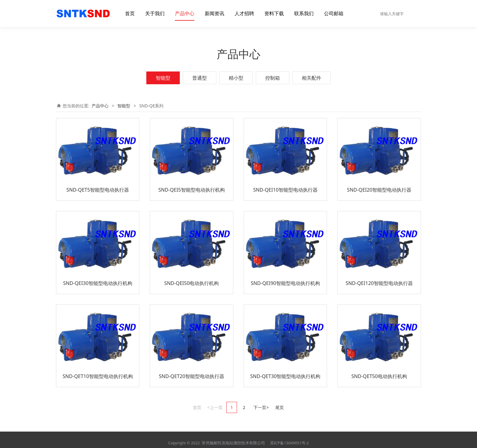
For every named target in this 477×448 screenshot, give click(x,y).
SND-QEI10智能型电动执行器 (285, 190)
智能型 (163, 78)
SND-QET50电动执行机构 (379, 376)
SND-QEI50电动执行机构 (191, 283)
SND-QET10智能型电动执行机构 (98, 376)
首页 (130, 13)
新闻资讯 (214, 13)
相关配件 (312, 78)
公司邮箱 (334, 13)
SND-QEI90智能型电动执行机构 (285, 283)
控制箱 (273, 78)
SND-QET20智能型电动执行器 (191, 376)
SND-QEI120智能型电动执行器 (379, 283)
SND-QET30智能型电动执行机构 (286, 376)
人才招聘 (244, 13)
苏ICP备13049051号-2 (290, 443)
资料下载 (274, 13)
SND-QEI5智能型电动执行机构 (191, 190)
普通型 (200, 78)
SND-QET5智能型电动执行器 (98, 190)
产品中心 (185, 13)
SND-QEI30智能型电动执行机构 (97, 283)
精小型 (236, 78)
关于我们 (155, 13)
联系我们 (304, 13)
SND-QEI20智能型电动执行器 (379, 190)
